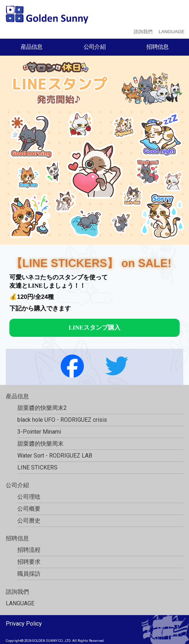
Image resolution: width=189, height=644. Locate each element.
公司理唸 (29, 497)
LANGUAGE (171, 32)
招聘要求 (29, 562)
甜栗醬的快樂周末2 (42, 408)
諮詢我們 (143, 32)
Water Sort (55, 456)
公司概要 (29, 509)
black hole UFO (62, 420)
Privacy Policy (24, 624)
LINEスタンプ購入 (94, 328)
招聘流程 (29, 550)
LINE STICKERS (37, 467)
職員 (29, 574)
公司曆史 (29, 521)
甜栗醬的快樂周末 (40, 444)
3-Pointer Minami (39, 432)
